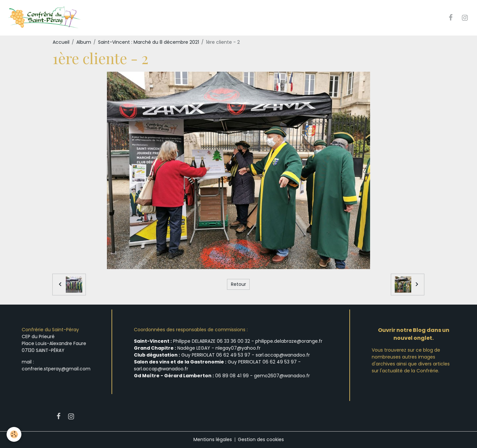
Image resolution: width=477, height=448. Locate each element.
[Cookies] (14, 434)
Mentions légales (213, 439)
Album (84, 42)
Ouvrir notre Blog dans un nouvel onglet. (414, 334)
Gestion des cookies (261, 439)
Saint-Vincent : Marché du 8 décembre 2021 (149, 42)
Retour (238, 284)
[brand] (45, 18)
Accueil (61, 42)
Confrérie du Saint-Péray (50, 330)
